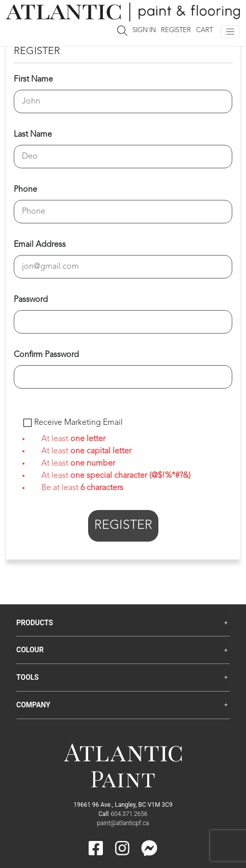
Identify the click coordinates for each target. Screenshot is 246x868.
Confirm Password (46, 355)
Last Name (33, 135)
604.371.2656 (129, 814)
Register (176, 30)
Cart (204, 30)
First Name (33, 80)
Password (31, 300)
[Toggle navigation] (230, 32)
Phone (25, 190)
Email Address (40, 245)
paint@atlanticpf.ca (123, 823)
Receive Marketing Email (78, 423)
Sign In (144, 30)
